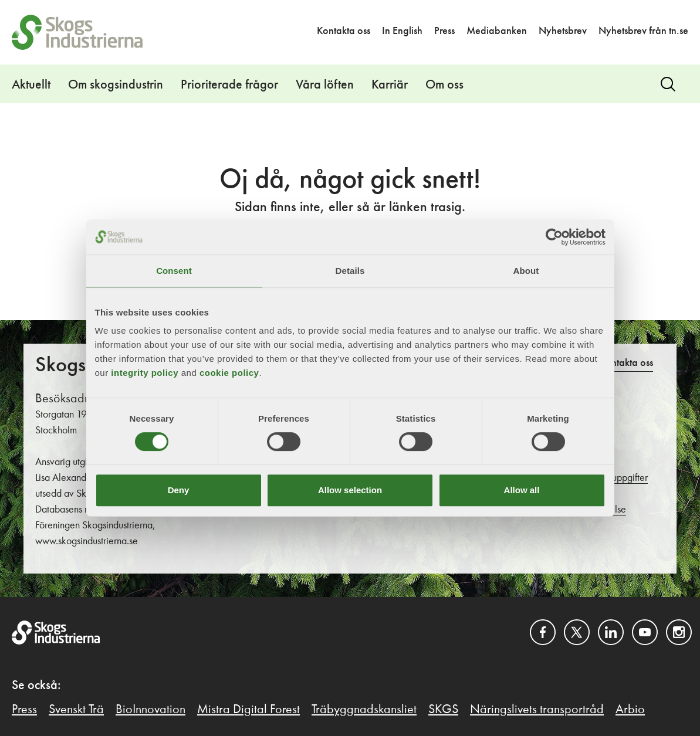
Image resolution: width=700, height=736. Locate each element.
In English (402, 31)
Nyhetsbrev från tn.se (643, 31)
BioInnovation (151, 710)
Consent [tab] (174, 271)
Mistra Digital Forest (248, 710)
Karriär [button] (390, 85)
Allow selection (350, 490)
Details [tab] (350, 271)
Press (444, 31)
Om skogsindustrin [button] (116, 85)
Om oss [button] (444, 85)
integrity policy (145, 373)
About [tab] (526, 271)
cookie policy (229, 373)
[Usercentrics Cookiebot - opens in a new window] (554, 237)
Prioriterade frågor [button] (229, 85)
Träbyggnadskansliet (364, 710)
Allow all (522, 490)
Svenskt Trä (76, 710)
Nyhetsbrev (563, 31)
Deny (179, 490)
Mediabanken (497, 31)
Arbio (630, 710)
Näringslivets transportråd (537, 710)
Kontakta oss (344, 31)
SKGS (443, 710)
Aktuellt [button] (31, 85)
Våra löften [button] (325, 85)
